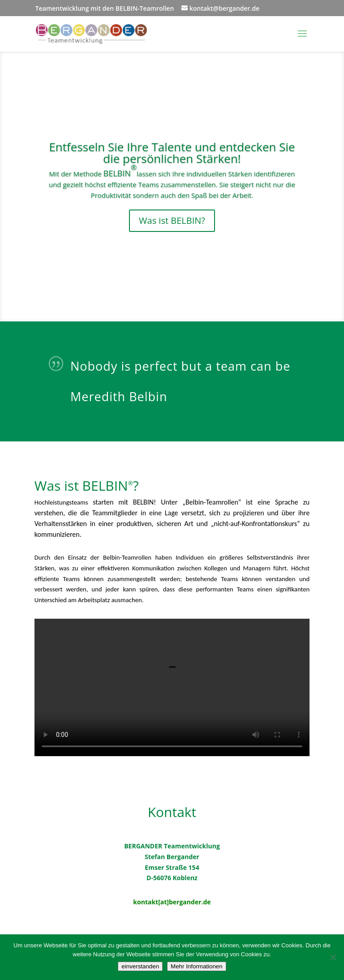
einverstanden (140, 966)
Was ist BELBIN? (172, 220)
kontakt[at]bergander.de (172, 902)
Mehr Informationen (197, 966)
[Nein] (333, 957)
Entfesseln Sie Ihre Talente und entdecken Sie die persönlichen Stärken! (172, 153)
